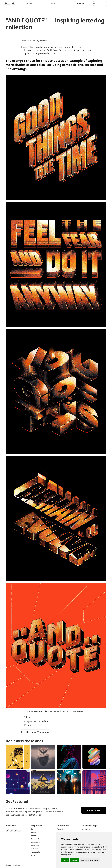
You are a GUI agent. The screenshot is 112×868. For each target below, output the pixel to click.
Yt (15, 830)
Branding (35, 835)
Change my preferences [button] (90, 860)
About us (54, 3)
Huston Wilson (27, 47)
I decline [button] (75, 860)
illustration (31, 732)
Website (28, 725)
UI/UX (33, 855)
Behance (28, 717)
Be (7, 830)
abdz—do (10, 3)
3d (32, 829)
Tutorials (34, 849)
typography (36, 852)
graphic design (37, 842)
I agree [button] (65, 860)
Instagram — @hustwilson (36, 721)
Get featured (81, 3)
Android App (87, 829)
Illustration (35, 846)
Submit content (94, 810)
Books (34, 832)
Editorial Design (37, 839)
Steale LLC (17, 865)
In (11, 830)
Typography (43, 732)
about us (60, 829)
